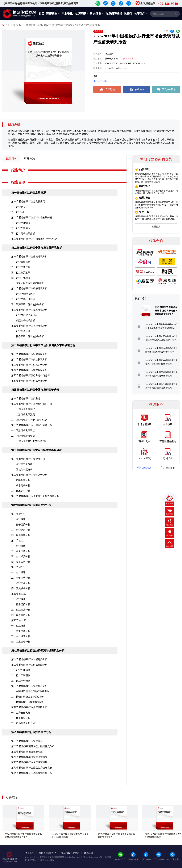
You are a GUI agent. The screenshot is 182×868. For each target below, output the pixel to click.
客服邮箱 (98, 68)
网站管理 (32, 860)
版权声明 (14, 125)
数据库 (128, 14)
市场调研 (81, 14)
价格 (95, 76)
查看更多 (156, 227)
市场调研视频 (114, 14)
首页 (42, 14)
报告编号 (98, 54)
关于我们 (141, 14)
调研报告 (53, 14)
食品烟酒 (30, 25)
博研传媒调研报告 (48, 853)
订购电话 (98, 63)
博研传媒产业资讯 (70, 853)
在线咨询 (137, 89)
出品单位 (98, 59)
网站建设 (50, 860)
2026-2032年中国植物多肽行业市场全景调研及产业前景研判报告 (70, 25)
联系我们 (88, 853)
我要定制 (168, 467)
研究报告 (18, 25)
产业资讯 (67, 14)
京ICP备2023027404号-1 (94, 857)
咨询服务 (97, 14)
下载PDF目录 (166, 89)
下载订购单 (100, 81)
